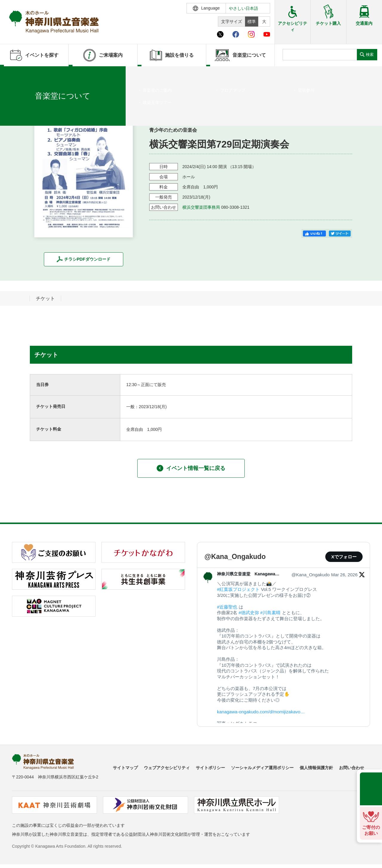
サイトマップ (125, 768)
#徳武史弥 (249, 613)
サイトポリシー (210, 768)
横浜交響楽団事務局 (201, 207)
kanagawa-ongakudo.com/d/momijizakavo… (261, 712)
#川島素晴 (270, 613)
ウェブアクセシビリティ (167, 768)
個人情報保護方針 (316, 768)
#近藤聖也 (227, 607)
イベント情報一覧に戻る (191, 468)
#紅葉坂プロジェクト (238, 589)
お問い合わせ (352, 768)
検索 (370, 54)
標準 (252, 21)
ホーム (14, 74)
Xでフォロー (344, 557)
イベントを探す (37, 74)
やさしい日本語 (244, 8)
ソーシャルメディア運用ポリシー (262, 768)
